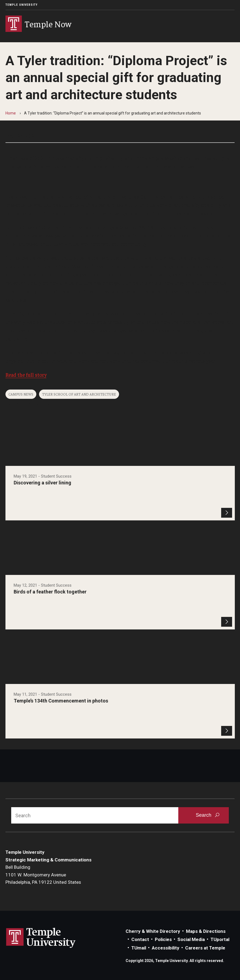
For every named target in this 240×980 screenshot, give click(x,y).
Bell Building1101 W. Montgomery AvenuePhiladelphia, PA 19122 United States (43, 875)
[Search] (95, 815)
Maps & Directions (206, 931)
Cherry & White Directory (153, 931)
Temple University (22, 5)
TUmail (139, 948)
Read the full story (26, 375)
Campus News (21, 394)
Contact (140, 939)
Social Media (191, 939)
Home (11, 113)
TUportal (220, 939)
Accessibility (166, 948)
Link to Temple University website (41, 938)
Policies (163, 939)
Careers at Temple (205, 948)
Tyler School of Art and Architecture (79, 394)
